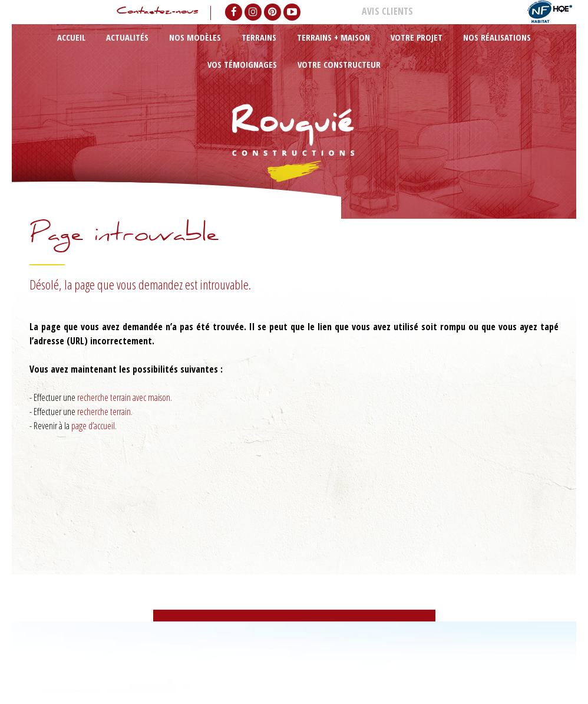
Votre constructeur (499, 49)
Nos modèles (153, 49)
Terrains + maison (250, 49)
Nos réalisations (364, 49)
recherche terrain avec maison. (125, 397)
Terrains (198, 49)
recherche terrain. (105, 412)
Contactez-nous (150, 13)
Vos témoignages (429, 49)
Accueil (69, 49)
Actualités (106, 49)
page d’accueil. (94, 426)
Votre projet (308, 49)
